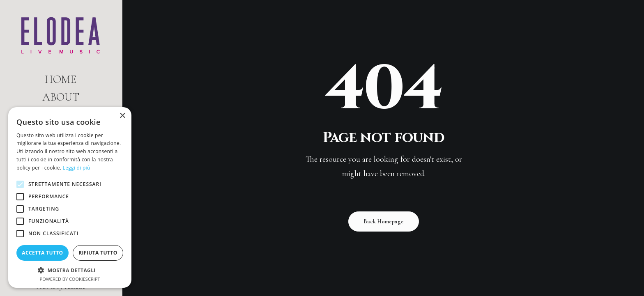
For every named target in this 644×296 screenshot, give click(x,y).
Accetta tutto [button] (42, 253)
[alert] (70, 197)
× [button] (122, 116)
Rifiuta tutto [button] (98, 253)
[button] (70, 270)
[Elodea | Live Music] (61, 35)
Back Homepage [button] (384, 221)
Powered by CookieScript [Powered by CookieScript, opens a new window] (70, 279)
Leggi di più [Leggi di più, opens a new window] (77, 168)
